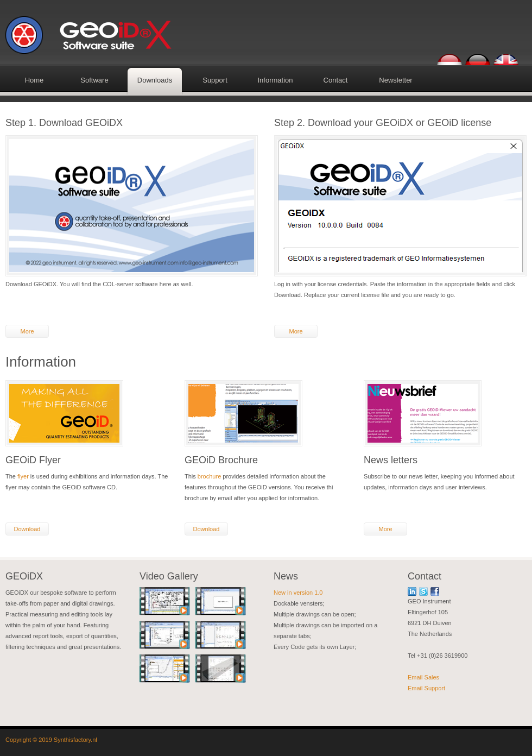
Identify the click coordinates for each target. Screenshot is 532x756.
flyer (23, 476)
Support (215, 80)
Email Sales (423, 677)
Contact (336, 80)
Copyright (18, 740)
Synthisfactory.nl (75, 740)
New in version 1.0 (298, 593)
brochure (209, 476)
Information (275, 80)
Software (94, 80)
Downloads (155, 80)
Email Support (426, 688)
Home (34, 80)
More (27, 331)
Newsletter (395, 80)
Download (27, 529)
